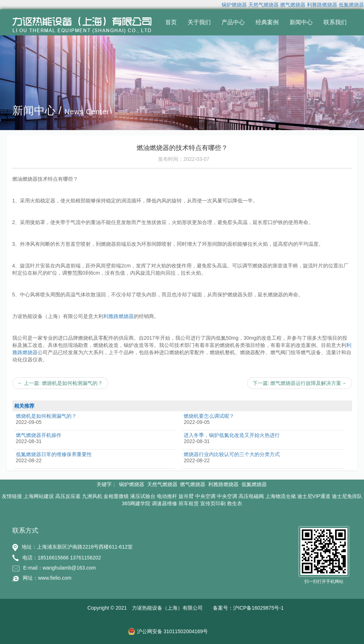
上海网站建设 (39, 496)
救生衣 (235, 503)
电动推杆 (167, 496)
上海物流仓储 (281, 496)
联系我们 (335, 22)
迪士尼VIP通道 (314, 496)
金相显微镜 (116, 496)
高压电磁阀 (251, 496)
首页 (171, 22)
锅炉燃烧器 (234, 5)
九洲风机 (92, 496)
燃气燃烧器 (293, 5)
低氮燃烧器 (351, 5)
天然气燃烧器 (264, 5)
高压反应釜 (68, 496)
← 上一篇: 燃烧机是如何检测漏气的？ (60, 383)
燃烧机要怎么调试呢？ (209, 416)
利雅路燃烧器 (322, 5)
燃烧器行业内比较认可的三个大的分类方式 (232, 454)
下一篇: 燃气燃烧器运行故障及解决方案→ (300, 383)
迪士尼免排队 (347, 496)
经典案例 (267, 22)
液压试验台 (143, 496)
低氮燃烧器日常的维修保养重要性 (54, 454)
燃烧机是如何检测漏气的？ (46, 416)
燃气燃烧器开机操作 (39, 435)
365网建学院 (136, 503)
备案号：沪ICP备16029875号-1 (248, 608)
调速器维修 (164, 503)
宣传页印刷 (213, 503)
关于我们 (199, 22)
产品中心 (233, 22)
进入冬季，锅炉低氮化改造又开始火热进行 (232, 435)
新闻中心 (301, 22)
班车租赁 (189, 503)
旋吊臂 (186, 496)
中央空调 (205, 496)
